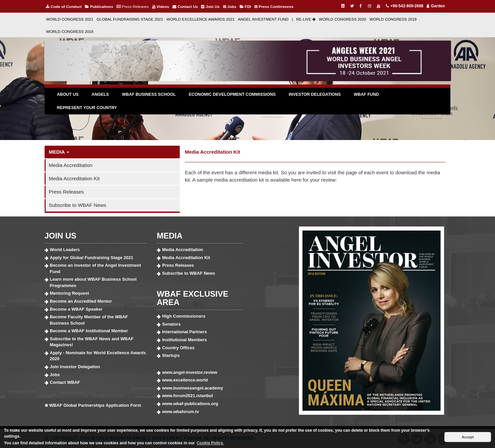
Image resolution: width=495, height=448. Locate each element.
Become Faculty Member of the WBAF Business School (89, 320)
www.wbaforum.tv (181, 412)
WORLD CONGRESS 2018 (70, 31)
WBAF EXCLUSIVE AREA (193, 298)
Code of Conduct (64, 7)
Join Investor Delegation (75, 367)
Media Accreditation (71, 165)
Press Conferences (274, 7)
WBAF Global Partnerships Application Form (95, 405)
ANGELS (100, 94)
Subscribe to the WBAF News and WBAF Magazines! (92, 342)
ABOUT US (68, 94)
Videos (161, 7)
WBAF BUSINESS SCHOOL (149, 94)
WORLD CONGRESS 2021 (70, 19)
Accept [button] (468, 437)
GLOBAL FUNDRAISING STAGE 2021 (130, 19)
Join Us (210, 7)
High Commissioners (184, 316)
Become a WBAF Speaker (76, 309)
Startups (171, 355)
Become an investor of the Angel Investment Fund (96, 268)
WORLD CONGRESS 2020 (343, 19)
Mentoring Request (70, 293)
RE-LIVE (306, 19)
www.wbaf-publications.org (190, 404)
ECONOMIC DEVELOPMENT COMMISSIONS (232, 94)
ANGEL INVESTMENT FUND (263, 19)
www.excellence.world (185, 380)
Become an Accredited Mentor (81, 301)
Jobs (230, 7)
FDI (245, 7)
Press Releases (133, 7)
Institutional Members (184, 340)
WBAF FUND (367, 94)
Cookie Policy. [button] (210, 443)
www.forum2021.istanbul (188, 396)
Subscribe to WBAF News (78, 205)
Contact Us (185, 7)
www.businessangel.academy (193, 388)
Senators (171, 324)
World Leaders (65, 250)
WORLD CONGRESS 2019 (393, 19)
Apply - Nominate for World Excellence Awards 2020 (98, 356)
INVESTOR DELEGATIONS (315, 94)
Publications (99, 7)
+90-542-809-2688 (404, 6)
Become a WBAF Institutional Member (89, 331)
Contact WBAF (65, 382)
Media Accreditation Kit (74, 178)
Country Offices (178, 348)
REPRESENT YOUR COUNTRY (87, 108)
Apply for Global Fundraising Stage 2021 (92, 258)
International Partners (184, 332)
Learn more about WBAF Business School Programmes (93, 282)
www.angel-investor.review (190, 372)
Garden (435, 6)
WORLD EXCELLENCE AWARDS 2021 (201, 19)
